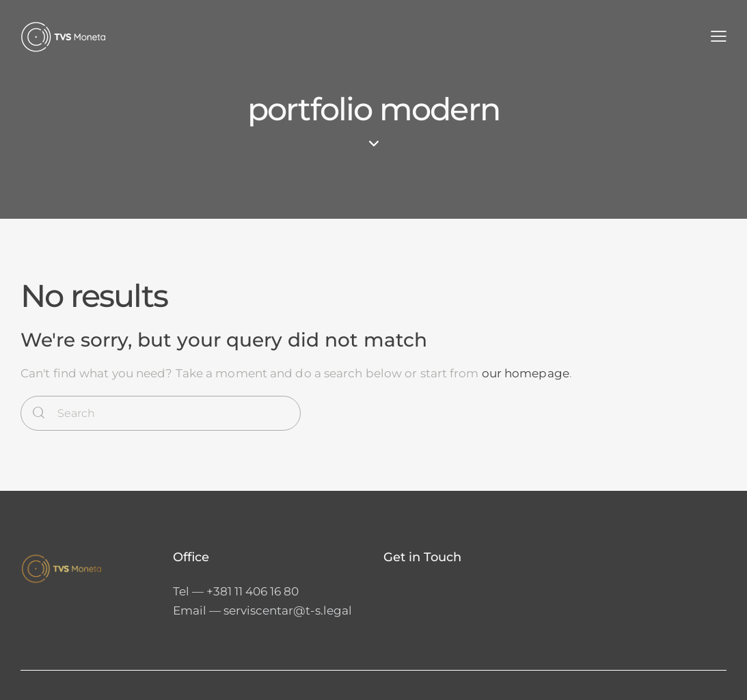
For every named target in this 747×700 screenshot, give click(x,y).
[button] (719, 37)
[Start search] (39, 413)
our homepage (526, 373)
